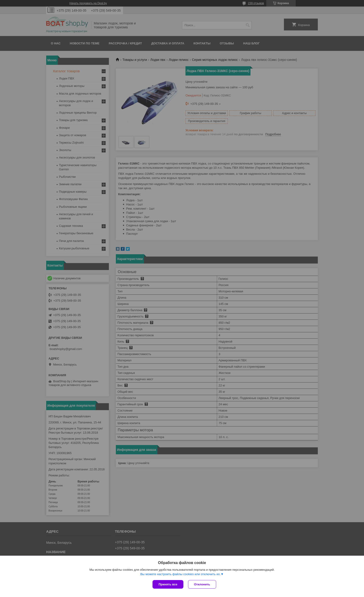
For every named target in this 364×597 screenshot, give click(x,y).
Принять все (168, 584)
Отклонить (202, 584)
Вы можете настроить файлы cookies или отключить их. (180, 574)
